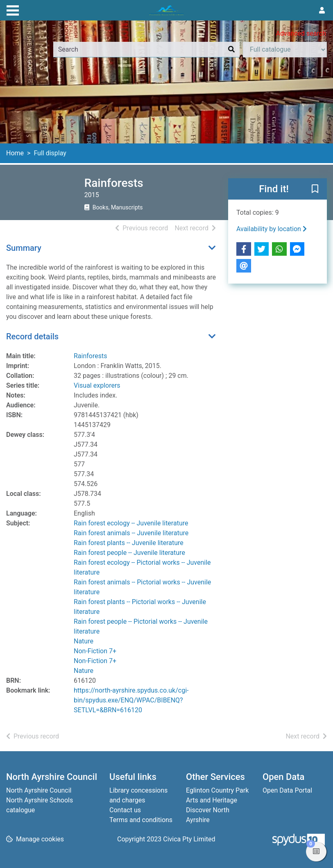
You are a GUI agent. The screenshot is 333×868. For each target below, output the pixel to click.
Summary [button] (24, 248)
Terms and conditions (141, 820)
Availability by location (272, 229)
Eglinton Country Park (217, 790)
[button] (315, 189)
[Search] (231, 50)
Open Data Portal (287, 790)
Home (15, 153)
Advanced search (301, 33)
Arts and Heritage (212, 800)
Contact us (125, 810)
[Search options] (285, 50)
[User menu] (322, 11)
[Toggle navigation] (13, 9)
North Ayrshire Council (39, 790)
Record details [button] (32, 336)
